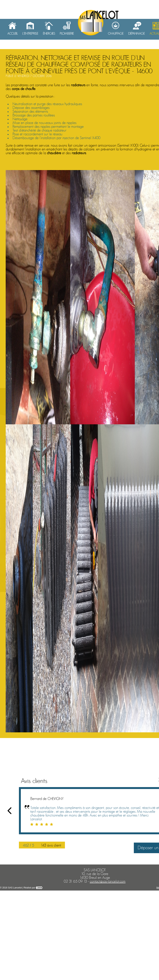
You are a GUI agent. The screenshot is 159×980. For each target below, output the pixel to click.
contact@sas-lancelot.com (108, 881)
